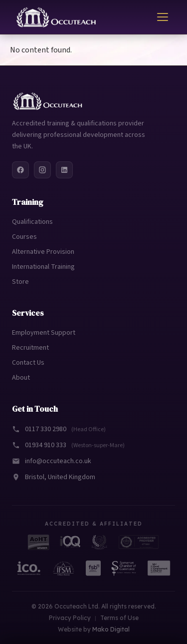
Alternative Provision (43, 252)
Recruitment (30, 348)
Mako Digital (111, 629)
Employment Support (44, 333)
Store (20, 282)
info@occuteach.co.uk (52, 461)
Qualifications (32, 222)
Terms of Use (119, 618)
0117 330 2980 (59, 429)
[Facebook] (20, 170)
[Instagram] (42, 170)
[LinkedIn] (64, 170)
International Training (43, 267)
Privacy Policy (70, 618)
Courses (24, 237)
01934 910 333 (68, 445)
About (21, 378)
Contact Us (28, 363)
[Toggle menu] (163, 17)
